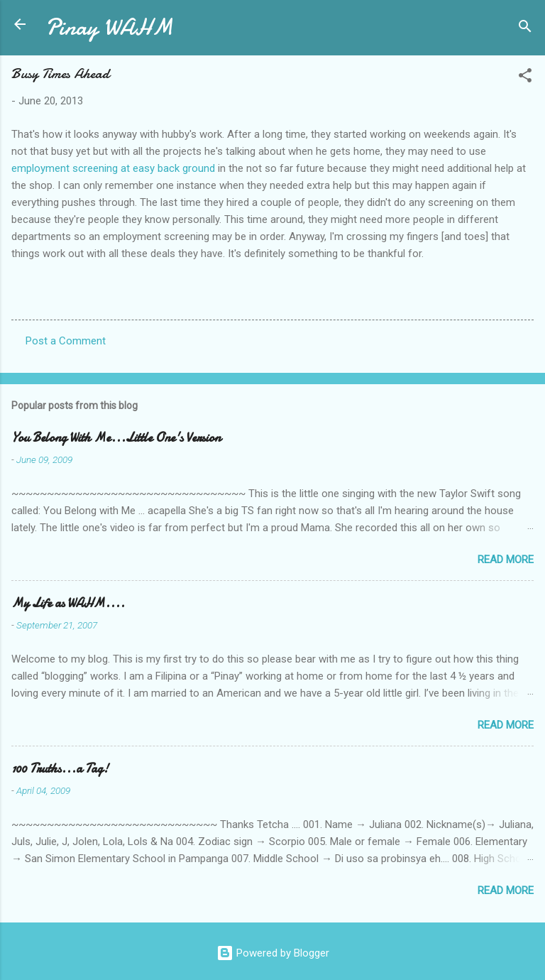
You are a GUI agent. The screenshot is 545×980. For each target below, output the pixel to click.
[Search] (525, 29)
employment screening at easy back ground (113, 168)
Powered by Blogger (273, 953)
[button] (525, 78)
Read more (506, 560)
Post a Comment (66, 341)
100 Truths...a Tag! (60, 769)
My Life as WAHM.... (68, 603)
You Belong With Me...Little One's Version (116, 438)
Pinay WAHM (109, 27)
